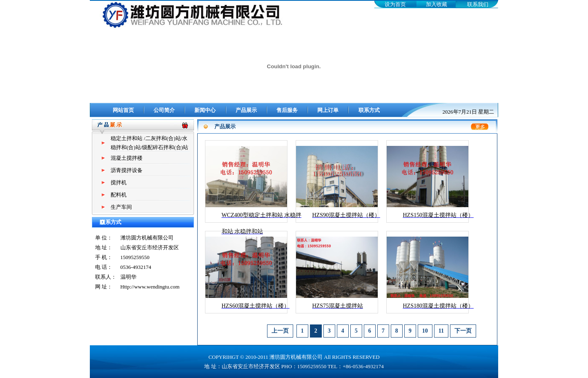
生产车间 (121, 207)
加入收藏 (437, 4)
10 (425, 331)
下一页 (463, 331)
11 (441, 331)
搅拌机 (119, 182)
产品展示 (246, 110)
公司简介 (164, 110)
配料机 (119, 195)
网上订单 (328, 110)
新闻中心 (205, 110)
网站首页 (123, 110)
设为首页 (395, 4)
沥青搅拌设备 (127, 170)
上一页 (280, 331)
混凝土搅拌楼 (127, 158)
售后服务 (287, 110)
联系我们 (478, 4)
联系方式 (369, 110)
